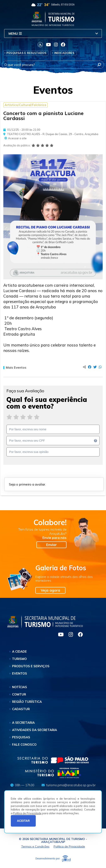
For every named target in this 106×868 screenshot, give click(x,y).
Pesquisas (21, 737)
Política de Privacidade (27, 813)
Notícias (20, 687)
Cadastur (21, 709)
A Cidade (19, 651)
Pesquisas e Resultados (26, 53)
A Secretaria (23, 723)
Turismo (19, 659)
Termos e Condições (35, 846)
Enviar (51, 545)
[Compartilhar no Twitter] (95, 367)
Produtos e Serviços (31, 666)
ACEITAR (23, 821)
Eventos (20, 673)
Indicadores (64, 53)
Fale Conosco (24, 745)
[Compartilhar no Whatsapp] (100, 367)
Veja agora (50, 590)
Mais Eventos (15, 368)
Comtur (19, 694)
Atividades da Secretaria (35, 730)
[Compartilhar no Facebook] (90, 367)
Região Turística (27, 702)
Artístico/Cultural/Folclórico (25, 105)
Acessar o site (15, 138)
